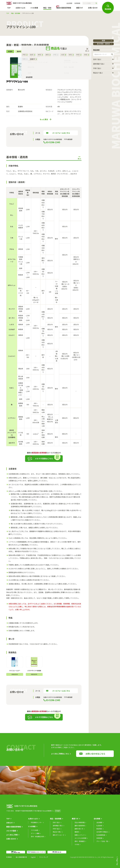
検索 (112, 55)
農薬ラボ (75, 820)
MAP (58, 812)
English (33, 859)
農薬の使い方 (79, 830)
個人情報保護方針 (21, 859)
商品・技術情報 (16, 13)
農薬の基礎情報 (80, 827)
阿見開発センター (37, 824)
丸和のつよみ (21, 8)
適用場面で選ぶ (99, 64)
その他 (77, 846)
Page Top (117, 862)
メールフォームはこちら (61, 134)
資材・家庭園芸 (80, 843)
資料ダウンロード (58, 837)
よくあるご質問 (12, 836)
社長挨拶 (99, 827)
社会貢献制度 (101, 837)
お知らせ (9, 824)
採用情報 (77, 3)
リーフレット (38, 75)
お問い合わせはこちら (95, 755)
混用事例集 (49, 75)
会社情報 (69, 3)
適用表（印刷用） (62, 75)
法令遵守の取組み (102, 833)
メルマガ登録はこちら (44, 460)
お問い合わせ (93, 8)
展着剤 (77, 833)
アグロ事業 (34, 832)
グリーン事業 (35, 835)
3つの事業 (34, 8)
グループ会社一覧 (102, 843)
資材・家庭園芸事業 (37, 838)
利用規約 (9, 859)
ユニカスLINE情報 (80, 840)
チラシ (44, 71)
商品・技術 (47, 8)
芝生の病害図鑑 (80, 824)
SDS (36, 71)
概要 (103, 41)
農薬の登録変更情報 (14, 828)
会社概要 (99, 824)
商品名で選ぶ (98, 73)
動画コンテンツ (80, 837)
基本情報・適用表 (99, 44)
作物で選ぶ (97, 69)
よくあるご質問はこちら (60, 755)
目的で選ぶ (97, 60)
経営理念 (99, 830)
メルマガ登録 (11, 832)
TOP (9, 8)
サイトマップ (44, 859)
